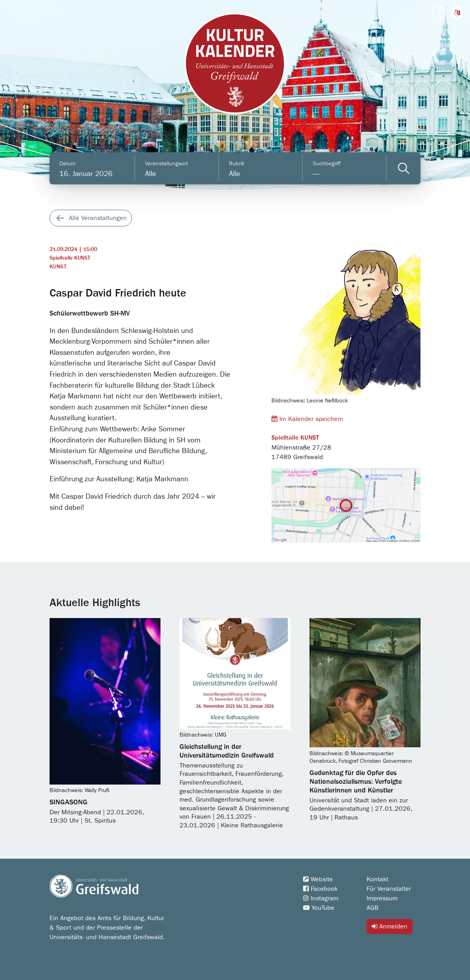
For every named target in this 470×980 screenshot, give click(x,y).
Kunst (58, 267)
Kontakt (377, 879)
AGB (373, 908)
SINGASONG (69, 802)
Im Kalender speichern (307, 419)
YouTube (319, 908)
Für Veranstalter (389, 889)
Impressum (382, 898)
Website (318, 879)
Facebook (320, 889)
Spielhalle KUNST (70, 258)
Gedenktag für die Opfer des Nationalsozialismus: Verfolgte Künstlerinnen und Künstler (356, 782)
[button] (457, 13)
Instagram (321, 898)
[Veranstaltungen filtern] (404, 168)
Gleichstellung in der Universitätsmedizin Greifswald (227, 751)
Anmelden (390, 926)
